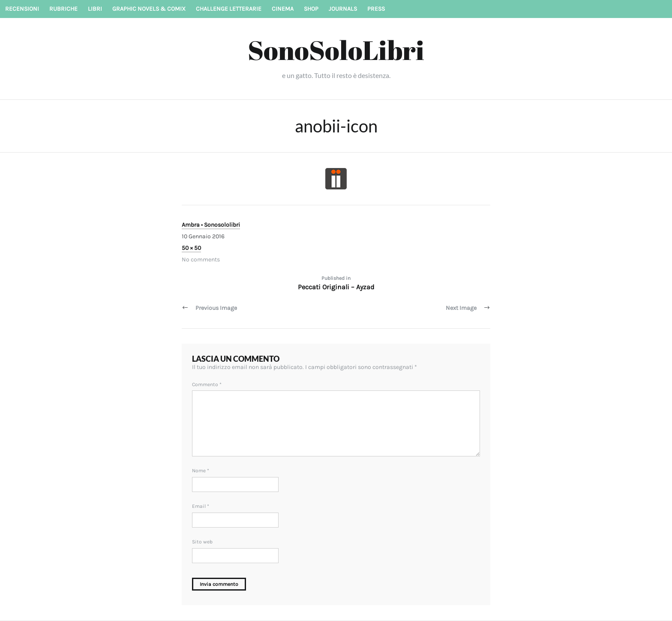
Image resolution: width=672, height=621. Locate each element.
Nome (201, 471)
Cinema (283, 9)
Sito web (202, 542)
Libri (95, 9)
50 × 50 (191, 248)
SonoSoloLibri (336, 50)
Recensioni (22, 9)
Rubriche (63, 9)
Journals (343, 9)
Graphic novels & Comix (149, 9)
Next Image (461, 308)
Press (376, 9)
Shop (311, 9)
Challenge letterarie (229, 9)
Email (201, 506)
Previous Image (216, 308)
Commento (207, 384)
